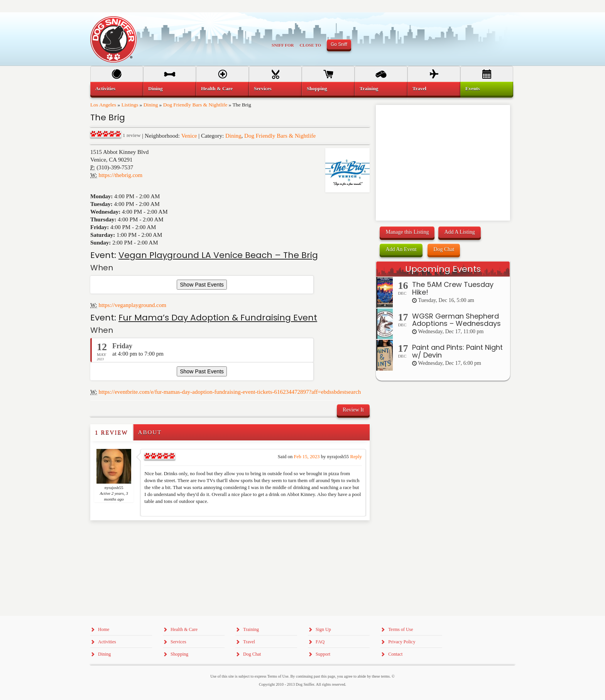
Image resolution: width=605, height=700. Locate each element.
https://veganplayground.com (133, 305)
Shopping (317, 89)
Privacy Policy (402, 642)
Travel (419, 89)
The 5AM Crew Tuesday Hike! (453, 288)
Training (369, 89)
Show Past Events (202, 285)
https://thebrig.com (121, 175)
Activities (105, 89)
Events (473, 89)
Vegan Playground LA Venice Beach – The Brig (218, 255)
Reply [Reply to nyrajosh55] (356, 457)
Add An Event (401, 249)
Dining (151, 105)
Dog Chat (444, 249)
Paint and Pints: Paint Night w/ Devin (457, 351)
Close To (310, 45)
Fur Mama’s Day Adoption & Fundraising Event (218, 318)
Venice (189, 136)
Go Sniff (339, 44)
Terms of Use (401, 629)
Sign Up (323, 629)
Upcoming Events (443, 269)
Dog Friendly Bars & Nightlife (195, 105)
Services (263, 89)
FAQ (320, 642)
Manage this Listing (407, 232)
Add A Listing (459, 232)
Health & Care (217, 89)
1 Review (112, 432)
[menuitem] (117, 89)
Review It (353, 410)
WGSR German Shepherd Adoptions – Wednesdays (456, 320)
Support (323, 654)
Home (104, 629)
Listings (130, 105)
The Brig (108, 117)
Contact (395, 654)
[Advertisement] (135, 536)
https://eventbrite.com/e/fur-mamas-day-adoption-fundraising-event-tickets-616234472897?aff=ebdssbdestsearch (230, 392)
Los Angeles (103, 105)
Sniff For (283, 45)
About (150, 432)
